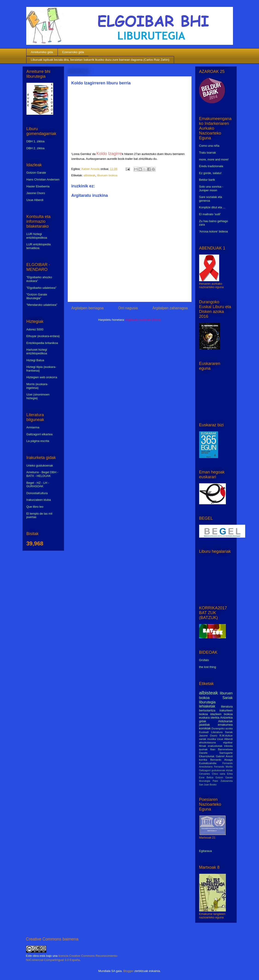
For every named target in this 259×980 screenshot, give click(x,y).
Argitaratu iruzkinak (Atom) (143, 320)
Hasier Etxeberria (38, 186)
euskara (204, 718)
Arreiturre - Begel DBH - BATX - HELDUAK (42, 474)
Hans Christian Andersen (43, 179)
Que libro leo (35, 507)
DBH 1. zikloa (36, 141)
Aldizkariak (226, 721)
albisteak (89, 175)
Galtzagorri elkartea (39, 434)
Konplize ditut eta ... (212, 207)
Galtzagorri (205, 770)
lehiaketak (207, 706)
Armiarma (33, 427)
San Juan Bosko (208, 785)
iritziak (229, 770)
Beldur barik (207, 180)
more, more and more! (214, 159)
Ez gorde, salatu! (210, 173)
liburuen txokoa (107, 175)
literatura (227, 706)
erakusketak (215, 746)
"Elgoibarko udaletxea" (42, 288)
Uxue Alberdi (35, 200)
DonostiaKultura (37, 493)
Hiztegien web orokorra (42, 377)
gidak (203, 721)
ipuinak (203, 749)
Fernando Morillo (223, 767)
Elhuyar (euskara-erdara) (43, 336)
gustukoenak (218, 770)
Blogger (128, 971)
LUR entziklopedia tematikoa (39, 246)
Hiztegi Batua (35, 360)
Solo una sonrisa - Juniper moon (211, 188)
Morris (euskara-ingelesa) (37, 386)
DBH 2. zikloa (36, 148)
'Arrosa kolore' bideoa (214, 231)
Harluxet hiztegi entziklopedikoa (37, 351)
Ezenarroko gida (73, 52)
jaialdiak (205, 725)
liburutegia (207, 702)
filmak (203, 746)
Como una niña (209, 146)
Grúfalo (204, 660)
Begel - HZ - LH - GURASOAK (38, 485)
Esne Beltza (206, 778)
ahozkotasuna (208, 742)
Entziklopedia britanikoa (42, 343)
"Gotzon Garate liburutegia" (37, 296)
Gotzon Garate (36, 173)
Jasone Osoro (36, 193)
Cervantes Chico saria (212, 774)
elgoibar (228, 742)
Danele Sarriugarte (216, 753)
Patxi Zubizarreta (223, 781)
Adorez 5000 (35, 329)
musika (212, 739)
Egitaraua (206, 851)
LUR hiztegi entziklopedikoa (37, 236)
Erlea (230, 774)
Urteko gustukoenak (40, 466)
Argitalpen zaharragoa (170, 308)
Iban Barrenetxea (221, 749)
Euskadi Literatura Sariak (216, 732)
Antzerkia (226, 718)
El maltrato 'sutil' (210, 214)
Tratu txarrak (208, 153)
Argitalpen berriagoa (87, 308)
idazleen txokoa (221, 714)
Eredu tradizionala (211, 166)
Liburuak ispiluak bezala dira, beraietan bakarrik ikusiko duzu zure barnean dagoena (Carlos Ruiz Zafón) (100, 60)
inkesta (228, 746)
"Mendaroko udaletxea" (42, 305)
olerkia (215, 718)
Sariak (227, 698)
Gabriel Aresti (224, 756)
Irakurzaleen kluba (39, 500)
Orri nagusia (128, 308)
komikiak (205, 728)
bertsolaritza (207, 710)
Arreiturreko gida (42, 52)
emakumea (225, 725)
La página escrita (38, 441)
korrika (203, 760)
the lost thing (208, 667)
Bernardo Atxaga (221, 760)
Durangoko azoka (222, 728)
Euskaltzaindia (208, 763)
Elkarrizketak (207, 756)
